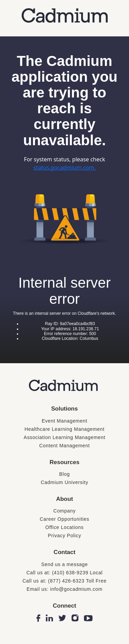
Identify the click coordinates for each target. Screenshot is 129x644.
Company (64, 511)
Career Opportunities (65, 519)
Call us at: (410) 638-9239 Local (65, 573)
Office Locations (64, 527)
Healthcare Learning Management (64, 429)
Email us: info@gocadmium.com (64, 589)
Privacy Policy (64, 536)
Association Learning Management (64, 437)
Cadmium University (65, 482)
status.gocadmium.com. (64, 168)
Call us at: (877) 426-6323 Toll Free (64, 581)
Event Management (64, 421)
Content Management (64, 446)
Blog (64, 474)
